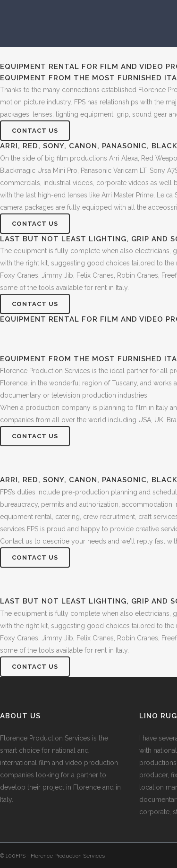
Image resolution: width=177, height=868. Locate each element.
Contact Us (35, 131)
